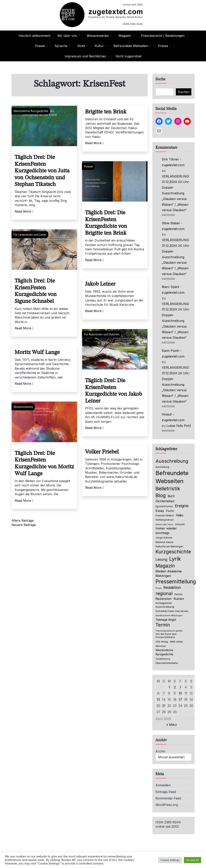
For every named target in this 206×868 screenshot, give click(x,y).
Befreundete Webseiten (131, 46)
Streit (81, 46)
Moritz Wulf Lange (37, 353)
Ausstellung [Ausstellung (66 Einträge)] (162, 467)
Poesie (40, 46)
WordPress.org (167, 805)
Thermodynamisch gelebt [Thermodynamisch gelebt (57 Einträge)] (169, 631)
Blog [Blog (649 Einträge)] (161, 495)
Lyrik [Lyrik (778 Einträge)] (175, 559)
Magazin (125, 36)
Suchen (184, 92)
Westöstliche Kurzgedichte (31, 111)
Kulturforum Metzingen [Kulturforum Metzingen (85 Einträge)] (169, 546)
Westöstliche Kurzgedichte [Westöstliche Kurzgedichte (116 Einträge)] (164, 652)
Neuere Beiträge (24, 525)
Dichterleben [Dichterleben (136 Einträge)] (165, 501)
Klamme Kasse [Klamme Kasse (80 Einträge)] (164, 542)
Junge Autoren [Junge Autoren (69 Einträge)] (164, 538)
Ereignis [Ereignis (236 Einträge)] (182, 506)
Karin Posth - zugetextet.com (173, 353)
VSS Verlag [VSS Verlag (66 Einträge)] (162, 642)
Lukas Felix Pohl (179, 426)
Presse (163, 46)
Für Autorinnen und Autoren (102, 334)
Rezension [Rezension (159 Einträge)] (164, 599)
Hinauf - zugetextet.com (173, 417)
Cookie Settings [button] (170, 860)
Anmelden (163, 785)
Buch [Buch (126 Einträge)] (171, 496)
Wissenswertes (98, 36)
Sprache (61, 46)
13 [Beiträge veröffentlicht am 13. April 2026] (158, 700)
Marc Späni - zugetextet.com (173, 290)
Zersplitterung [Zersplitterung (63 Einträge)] (163, 659)
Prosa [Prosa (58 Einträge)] (158, 588)
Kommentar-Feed (168, 798)
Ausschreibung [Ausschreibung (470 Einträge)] (172, 461)
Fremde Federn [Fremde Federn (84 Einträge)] (165, 515)
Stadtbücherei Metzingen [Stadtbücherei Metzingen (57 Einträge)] (169, 616)
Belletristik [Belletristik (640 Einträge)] (168, 488)
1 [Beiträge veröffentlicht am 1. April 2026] (169, 687)
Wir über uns (67, 36)
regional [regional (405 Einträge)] (164, 593)
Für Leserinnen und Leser (30, 235)
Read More (24, 211)
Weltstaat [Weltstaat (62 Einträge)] (161, 646)
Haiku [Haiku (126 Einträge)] (180, 515)
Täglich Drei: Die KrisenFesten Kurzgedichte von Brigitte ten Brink (106, 223)
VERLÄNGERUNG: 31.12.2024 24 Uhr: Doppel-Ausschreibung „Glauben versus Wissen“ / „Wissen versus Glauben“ (176, 193)
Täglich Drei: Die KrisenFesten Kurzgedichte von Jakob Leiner (114, 391)
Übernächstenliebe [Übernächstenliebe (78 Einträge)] (167, 663)
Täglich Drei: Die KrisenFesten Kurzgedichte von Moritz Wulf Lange (44, 464)
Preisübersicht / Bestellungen (163, 36)
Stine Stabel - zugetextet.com (173, 226)
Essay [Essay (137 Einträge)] (160, 511)
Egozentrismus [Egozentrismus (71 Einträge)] (164, 506)
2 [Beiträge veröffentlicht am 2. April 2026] (175, 687)
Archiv (160, 751)
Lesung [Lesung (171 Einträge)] (161, 559)
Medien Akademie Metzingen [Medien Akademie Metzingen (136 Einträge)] (169, 573)
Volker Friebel (102, 452)
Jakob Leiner (100, 284)
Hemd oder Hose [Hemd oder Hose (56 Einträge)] (164, 525)
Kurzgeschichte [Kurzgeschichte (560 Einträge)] (173, 552)
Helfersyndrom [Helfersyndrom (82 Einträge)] (165, 520)
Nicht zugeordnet (129, 56)
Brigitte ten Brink (106, 112)
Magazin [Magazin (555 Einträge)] (165, 566)
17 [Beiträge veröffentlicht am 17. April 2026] (180, 700)
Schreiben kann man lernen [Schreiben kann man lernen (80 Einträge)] (172, 611)
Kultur (99, 46)
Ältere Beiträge (23, 520)
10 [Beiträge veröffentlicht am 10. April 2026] (180, 693)
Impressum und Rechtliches (85, 56)
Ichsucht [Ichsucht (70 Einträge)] (180, 524)
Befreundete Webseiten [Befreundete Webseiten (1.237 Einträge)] (172, 477)
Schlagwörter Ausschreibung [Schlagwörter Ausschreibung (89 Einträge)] (165, 605)
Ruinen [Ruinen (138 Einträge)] (179, 599)
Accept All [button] (193, 860)
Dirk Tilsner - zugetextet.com (173, 162)
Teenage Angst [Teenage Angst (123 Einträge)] (166, 620)
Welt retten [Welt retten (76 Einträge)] (176, 642)
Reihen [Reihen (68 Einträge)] (179, 594)
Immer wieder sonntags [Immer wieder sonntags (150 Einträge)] (166, 531)
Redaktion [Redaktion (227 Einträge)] (172, 588)
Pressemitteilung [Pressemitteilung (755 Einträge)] (176, 581)
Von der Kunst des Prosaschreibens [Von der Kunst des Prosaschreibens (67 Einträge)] (166, 636)
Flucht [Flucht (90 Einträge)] (170, 511)
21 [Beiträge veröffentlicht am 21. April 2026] (164, 706)
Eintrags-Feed (166, 792)
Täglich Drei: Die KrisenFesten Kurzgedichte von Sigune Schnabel (36, 291)
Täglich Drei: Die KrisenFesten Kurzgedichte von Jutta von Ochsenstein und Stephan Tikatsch (42, 171)
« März (172, 725)
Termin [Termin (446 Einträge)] (163, 625)
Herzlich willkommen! (35, 36)
